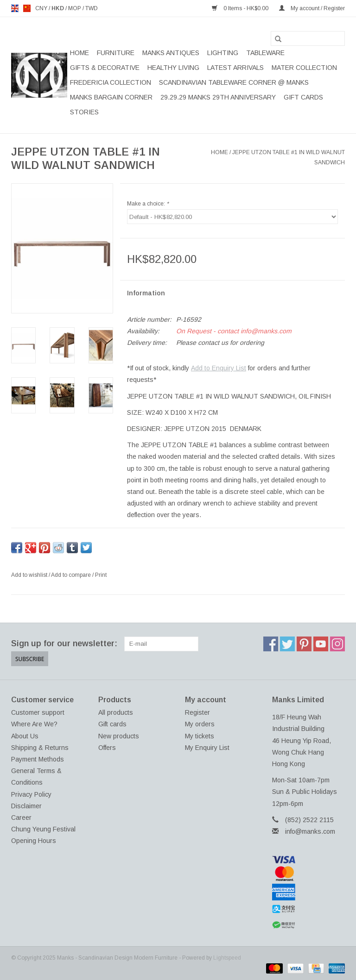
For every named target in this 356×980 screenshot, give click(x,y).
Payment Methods (38, 759)
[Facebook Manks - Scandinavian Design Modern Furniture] (271, 644)
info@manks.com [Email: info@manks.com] (310, 831)
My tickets (200, 736)
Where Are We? (34, 724)
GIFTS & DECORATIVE (105, 68)
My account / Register (312, 8)
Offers (107, 747)
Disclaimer (26, 805)
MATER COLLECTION (304, 68)
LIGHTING (223, 53)
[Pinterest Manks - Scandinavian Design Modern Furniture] (304, 644)
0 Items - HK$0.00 (241, 8)
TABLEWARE (265, 53)
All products (116, 712)
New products (119, 736)
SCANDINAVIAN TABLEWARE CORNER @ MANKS (234, 82)
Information (146, 293)
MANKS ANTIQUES (171, 53)
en (15, 8)
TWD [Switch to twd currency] (92, 8)
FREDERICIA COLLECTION (111, 82)
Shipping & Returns (40, 747)
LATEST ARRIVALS (235, 68)
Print (101, 575)
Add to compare (72, 575)
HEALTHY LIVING (173, 68)
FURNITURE (116, 53)
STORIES (84, 112)
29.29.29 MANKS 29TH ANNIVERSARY (218, 97)
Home (79, 53)
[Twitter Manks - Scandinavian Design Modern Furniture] (287, 644)
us (27, 8)
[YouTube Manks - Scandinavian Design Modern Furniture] (321, 644)
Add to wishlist (30, 575)
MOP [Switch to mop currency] (75, 8)
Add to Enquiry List (219, 368)
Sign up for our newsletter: (64, 643)
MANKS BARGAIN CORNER (111, 97)
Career (21, 818)
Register (197, 712)
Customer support (38, 712)
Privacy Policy (31, 794)
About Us (25, 736)
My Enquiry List (207, 747)
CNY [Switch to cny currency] (42, 8)
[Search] (308, 38)
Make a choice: (148, 204)
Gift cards (303, 97)
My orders (200, 724)
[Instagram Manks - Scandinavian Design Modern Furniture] (337, 644)
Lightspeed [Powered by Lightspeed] (227, 958)
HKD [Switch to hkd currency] (58, 8)
